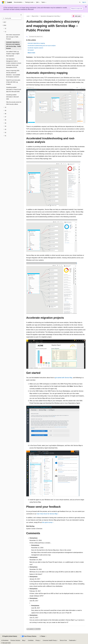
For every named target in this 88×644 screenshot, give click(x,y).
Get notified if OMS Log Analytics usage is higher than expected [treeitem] (13, 54)
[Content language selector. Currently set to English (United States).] (10, 636)
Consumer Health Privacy (50, 640)
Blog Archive (35, 16)
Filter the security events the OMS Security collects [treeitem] (14, 103)
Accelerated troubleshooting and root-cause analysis (42, 46)
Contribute (31, 640)
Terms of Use (63, 640)
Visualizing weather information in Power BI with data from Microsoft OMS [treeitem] (14, 89)
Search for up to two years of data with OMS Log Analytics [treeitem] (13, 82)
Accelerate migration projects (35, 48)
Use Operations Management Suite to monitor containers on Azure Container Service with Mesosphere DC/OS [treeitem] (14, 63)
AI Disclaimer (5, 640)
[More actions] (84, 16)
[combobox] (12, 18)
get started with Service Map (64, 378)
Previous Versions (15, 640)
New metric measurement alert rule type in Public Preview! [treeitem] (13, 37)
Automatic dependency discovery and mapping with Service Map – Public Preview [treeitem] (14, 45)
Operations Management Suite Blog (50, 16)
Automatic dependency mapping (36, 43)
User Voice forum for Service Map (47, 514)
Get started (31, 50)
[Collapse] (21, 15)
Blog (23, 640)
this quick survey (47, 522)
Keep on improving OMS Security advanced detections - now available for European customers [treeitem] (13, 74)
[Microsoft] (3, 2)
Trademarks (72, 640)
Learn (28, 16)
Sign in (84, 2)
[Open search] (80, 2)
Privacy (38, 640)
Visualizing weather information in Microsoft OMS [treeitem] (12, 97)
